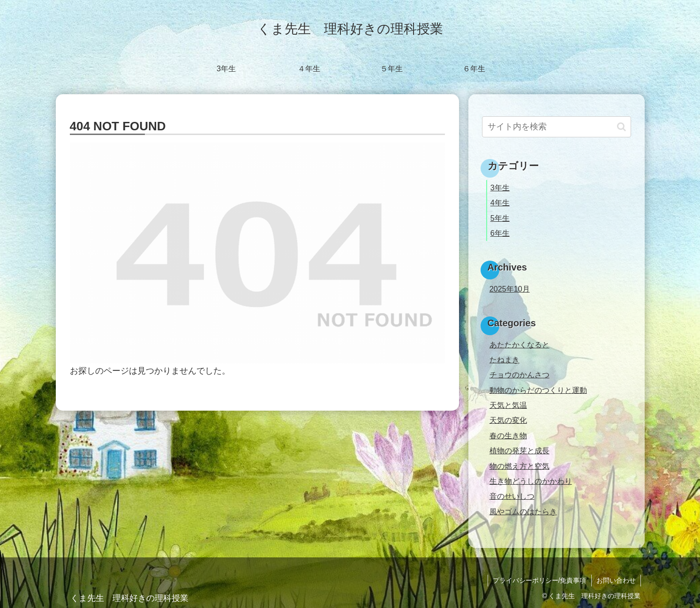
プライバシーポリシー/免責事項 (540, 580)
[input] (557, 127)
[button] (621, 127)
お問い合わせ (616, 580)
